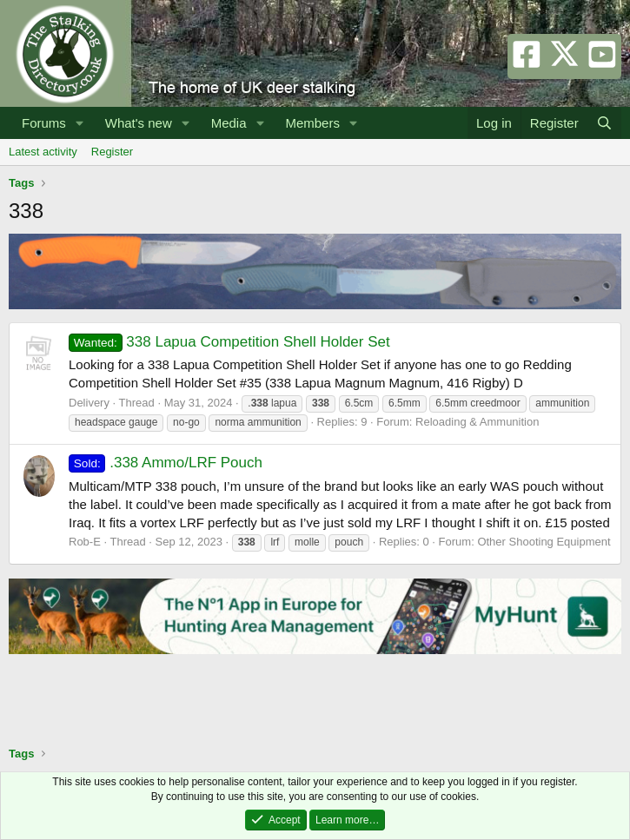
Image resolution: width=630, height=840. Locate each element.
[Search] (604, 123)
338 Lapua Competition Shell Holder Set (229, 342)
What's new (139, 123)
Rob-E (85, 542)
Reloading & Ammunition (477, 422)
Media (229, 123)
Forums (44, 123)
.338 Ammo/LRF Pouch (166, 463)
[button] (80, 123)
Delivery (89, 403)
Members (312, 123)
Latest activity (43, 152)
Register (112, 152)
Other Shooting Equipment (544, 542)
